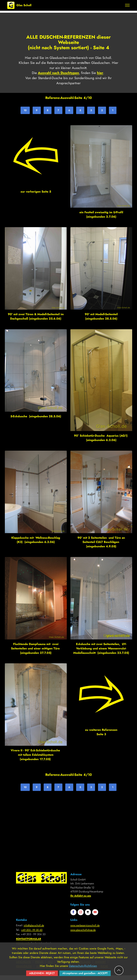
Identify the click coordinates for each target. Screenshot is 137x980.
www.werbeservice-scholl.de (86, 925)
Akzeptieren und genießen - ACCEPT (86, 973)
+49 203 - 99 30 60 (33, 930)
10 (25, 110)
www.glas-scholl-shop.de (84, 930)
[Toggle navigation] (127, 5)
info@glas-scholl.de (34, 925)
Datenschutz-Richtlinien (83, 966)
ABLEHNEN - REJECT (40, 973)
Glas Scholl (24, 5)
